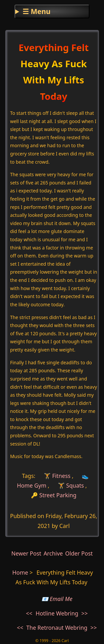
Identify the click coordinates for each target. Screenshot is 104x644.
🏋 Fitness (56, 476)
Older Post (79, 553)
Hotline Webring (57, 613)
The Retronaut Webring (57, 628)
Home (20, 572)
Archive (53, 553)
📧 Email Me (57, 599)
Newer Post (26, 553)
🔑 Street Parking (54, 495)
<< (29, 613)
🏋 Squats (71, 485)
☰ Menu (36, 11)
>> (84, 613)
